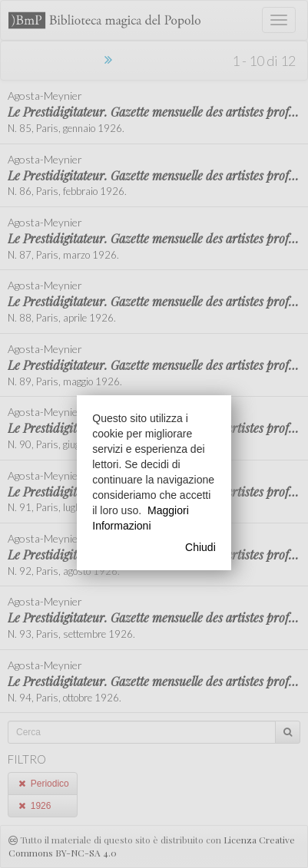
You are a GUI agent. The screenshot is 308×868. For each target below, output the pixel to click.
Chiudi (200, 547)
